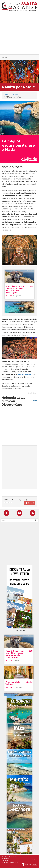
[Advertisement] (19, 34)
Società (15, 94)
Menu (5, 57)
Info (36, 860)
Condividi (30, 503)
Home (6, 94)
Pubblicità (30, 860)
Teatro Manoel (25, 374)
